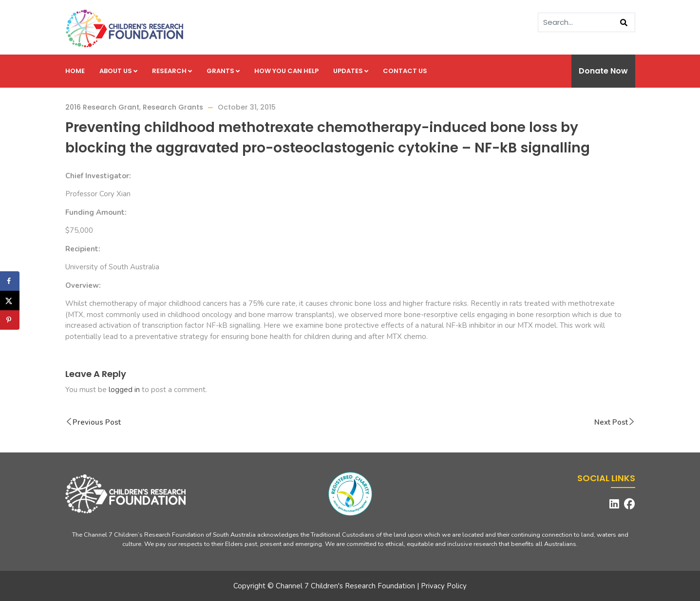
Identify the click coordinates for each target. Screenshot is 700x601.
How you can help (286, 71)
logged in (124, 390)
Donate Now (603, 71)
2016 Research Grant (102, 107)
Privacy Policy (444, 586)
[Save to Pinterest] (10, 320)
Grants (223, 71)
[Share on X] (10, 300)
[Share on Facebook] (10, 281)
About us (118, 71)
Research (172, 71)
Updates (351, 71)
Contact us (405, 71)
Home (75, 71)
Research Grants (173, 107)
